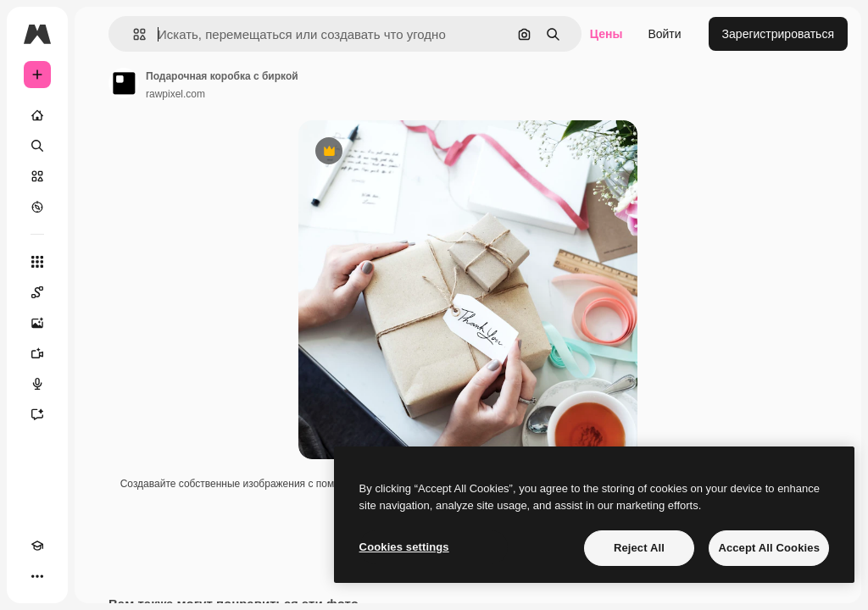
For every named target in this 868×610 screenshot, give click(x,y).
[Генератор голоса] (37, 384)
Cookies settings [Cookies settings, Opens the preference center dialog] (404, 547)
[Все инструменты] (37, 262)
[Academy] (37, 546)
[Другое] (37, 576)
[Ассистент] (37, 414)
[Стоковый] (37, 176)
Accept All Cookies (769, 548)
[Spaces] (37, 292)
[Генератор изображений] (37, 323)
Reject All (639, 548)
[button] (133, 34)
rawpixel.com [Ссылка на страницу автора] (175, 94)
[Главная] (37, 115)
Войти (664, 34)
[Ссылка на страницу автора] (124, 83)
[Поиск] (37, 146)
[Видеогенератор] (37, 353)
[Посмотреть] (37, 207)
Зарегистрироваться (778, 34)
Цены (606, 34)
